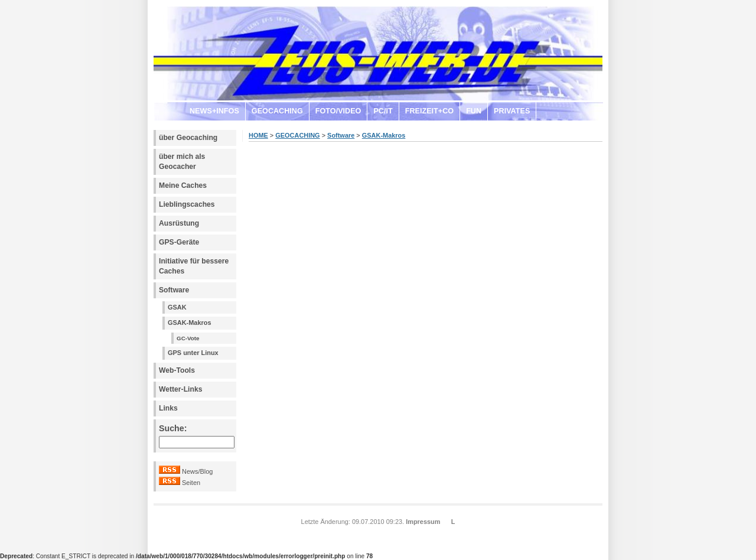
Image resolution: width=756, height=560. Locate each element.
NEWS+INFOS (214, 111)
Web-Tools (177, 370)
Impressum (423, 522)
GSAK (177, 307)
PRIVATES (512, 111)
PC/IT (383, 111)
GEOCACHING (277, 111)
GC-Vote (188, 338)
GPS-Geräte (179, 242)
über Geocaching (188, 138)
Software (174, 290)
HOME (258, 135)
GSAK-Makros (190, 323)
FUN (474, 111)
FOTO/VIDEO (338, 111)
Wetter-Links (180, 389)
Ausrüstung (179, 223)
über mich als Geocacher (182, 162)
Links (168, 408)
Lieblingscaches (187, 204)
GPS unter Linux (193, 353)
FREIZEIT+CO (429, 111)
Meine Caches (183, 185)
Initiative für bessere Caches (194, 266)
